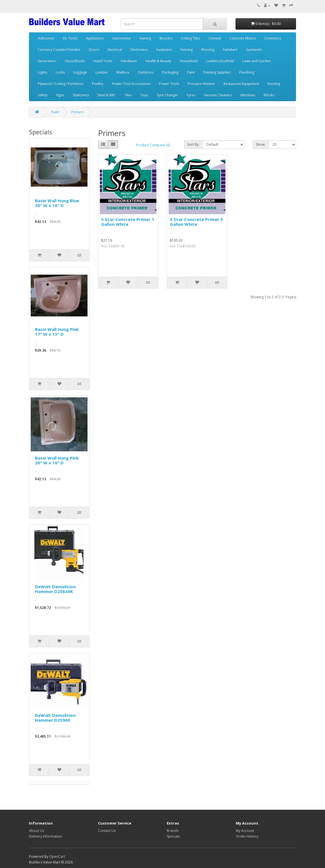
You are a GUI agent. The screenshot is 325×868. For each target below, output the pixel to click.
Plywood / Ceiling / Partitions (61, 84)
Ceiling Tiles (190, 38)
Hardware (129, 61)
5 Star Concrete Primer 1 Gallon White (128, 222)
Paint (191, 72)
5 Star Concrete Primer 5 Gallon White (196, 222)
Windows (248, 95)
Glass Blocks (75, 61)
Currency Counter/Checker (59, 50)
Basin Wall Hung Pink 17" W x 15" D (57, 332)
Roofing (274, 84)
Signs (60, 95)
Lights (42, 72)
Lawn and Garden (257, 61)
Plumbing (247, 72)
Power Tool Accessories (131, 84)
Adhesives (46, 38)
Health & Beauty (158, 61)
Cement (215, 38)
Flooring (208, 50)
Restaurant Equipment (241, 84)
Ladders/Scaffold (220, 61)
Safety (43, 95)
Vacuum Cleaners (218, 95)
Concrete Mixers (243, 38)
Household (189, 61)
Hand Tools (103, 61)
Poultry (98, 84)
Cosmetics (273, 38)
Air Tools (70, 38)
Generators (47, 61)
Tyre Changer (167, 95)
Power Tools (169, 84)
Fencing (187, 50)
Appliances (95, 38)
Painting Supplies (217, 72)
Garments (254, 50)
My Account (245, 831)
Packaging (170, 72)
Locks (60, 72)
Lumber (102, 72)
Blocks (269, 95)
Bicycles (166, 38)
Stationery (81, 95)
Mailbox (123, 72)
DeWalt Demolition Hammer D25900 (55, 718)
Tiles (128, 95)
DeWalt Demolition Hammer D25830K (55, 589)
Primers (78, 112)
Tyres (191, 95)
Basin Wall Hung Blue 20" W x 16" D (57, 203)
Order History (247, 836)
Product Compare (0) (153, 145)
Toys (144, 95)
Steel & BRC (107, 95)
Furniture (230, 50)
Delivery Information (45, 836)
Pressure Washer (201, 84)
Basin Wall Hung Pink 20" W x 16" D (57, 460)
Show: (261, 144)
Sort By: (193, 144)
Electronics (139, 50)
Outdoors (146, 72)
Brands (173, 831)
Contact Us (107, 831)
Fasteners (164, 50)
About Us (37, 831)
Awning (145, 38)
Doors (94, 50)
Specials (173, 836)
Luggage (80, 72)
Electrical (115, 50)
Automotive (122, 38)
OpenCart (57, 856)
